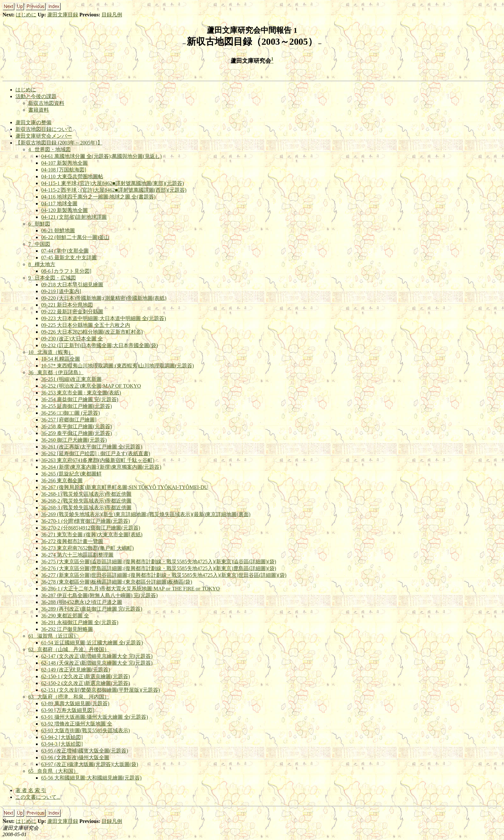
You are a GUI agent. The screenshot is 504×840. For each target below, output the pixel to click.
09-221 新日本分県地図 (67, 305)
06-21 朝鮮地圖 (58, 231)
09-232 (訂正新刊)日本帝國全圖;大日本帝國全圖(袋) (99, 345)
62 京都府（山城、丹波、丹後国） (69, 649)
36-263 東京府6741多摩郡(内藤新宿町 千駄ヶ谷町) (98, 460)
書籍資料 (39, 110)
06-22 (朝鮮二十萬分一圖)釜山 (75, 237)
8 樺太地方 (42, 264)
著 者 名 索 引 (31, 790)
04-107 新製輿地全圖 (64, 163)
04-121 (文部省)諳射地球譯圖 (74, 217)
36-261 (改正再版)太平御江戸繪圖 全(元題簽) (92, 447)
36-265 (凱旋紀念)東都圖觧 (71, 474)
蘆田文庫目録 (63, 15)
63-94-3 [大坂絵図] (62, 744)
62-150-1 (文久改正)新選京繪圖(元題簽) (85, 676)
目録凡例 (112, 15)
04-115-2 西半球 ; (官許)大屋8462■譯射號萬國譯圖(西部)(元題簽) (114, 190)
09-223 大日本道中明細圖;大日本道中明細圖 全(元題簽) (104, 318)
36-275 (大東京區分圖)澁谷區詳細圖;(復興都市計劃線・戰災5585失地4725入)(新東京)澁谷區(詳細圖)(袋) (159, 562)
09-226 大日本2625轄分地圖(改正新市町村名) (92, 332)
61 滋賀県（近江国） (53, 636)
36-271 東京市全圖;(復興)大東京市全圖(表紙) (92, 535)
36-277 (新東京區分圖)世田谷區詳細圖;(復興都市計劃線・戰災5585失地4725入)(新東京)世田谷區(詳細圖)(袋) (164, 575)
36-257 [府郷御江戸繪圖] (69, 420)
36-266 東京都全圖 (62, 480)
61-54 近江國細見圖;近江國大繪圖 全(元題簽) (92, 643)
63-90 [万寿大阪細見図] (67, 710)
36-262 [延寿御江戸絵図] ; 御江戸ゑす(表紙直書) (96, 453)
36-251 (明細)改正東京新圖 (71, 379)
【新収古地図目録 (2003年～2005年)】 (59, 143)
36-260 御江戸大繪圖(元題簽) (74, 440)
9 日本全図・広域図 (52, 278)
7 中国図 (39, 244)
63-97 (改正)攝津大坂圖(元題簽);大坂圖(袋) (90, 764)
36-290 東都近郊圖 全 (65, 616)
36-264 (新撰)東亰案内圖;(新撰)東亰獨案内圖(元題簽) (101, 467)
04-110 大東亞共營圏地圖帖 (72, 176)
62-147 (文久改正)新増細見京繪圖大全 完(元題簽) (97, 656)
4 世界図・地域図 (50, 149)
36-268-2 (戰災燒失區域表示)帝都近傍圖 (86, 501)
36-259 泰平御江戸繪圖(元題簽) (76, 433)
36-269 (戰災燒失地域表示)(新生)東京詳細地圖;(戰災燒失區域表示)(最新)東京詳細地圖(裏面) (146, 514)
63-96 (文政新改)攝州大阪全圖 (75, 757)
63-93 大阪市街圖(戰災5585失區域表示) (85, 730)
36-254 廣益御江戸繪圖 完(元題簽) (80, 399)
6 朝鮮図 (39, 224)
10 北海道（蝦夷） (51, 352)
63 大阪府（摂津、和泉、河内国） (69, 697)
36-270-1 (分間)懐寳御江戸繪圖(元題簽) (85, 521)
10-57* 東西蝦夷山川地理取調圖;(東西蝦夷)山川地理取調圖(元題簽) (117, 366)
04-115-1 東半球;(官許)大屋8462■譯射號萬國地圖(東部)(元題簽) (113, 183)
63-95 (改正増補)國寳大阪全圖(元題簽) (85, 751)
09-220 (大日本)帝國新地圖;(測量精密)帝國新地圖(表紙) (104, 298)
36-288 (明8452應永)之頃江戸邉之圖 (82, 602)
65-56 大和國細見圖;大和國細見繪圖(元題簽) (91, 778)
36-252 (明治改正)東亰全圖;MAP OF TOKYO (91, 386)
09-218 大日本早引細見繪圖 (72, 285)
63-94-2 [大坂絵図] (62, 737)
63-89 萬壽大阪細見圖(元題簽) (75, 703)
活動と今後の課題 (36, 96)
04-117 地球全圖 (59, 203)
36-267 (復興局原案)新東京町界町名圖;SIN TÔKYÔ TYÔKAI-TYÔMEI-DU (125, 487)
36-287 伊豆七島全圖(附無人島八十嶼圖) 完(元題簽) (99, 595)
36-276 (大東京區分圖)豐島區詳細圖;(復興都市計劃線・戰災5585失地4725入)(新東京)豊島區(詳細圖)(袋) (159, 568)
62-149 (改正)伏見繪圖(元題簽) (76, 670)
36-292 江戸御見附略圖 (67, 629)
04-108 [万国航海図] (64, 170)
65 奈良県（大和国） (53, 771)
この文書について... (38, 797)
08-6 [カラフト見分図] (66, 271)
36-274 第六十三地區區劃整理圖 (77, 555)
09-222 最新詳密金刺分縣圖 (72, 312)
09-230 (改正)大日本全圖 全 (72, 339)
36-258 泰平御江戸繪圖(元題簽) (76, 426)
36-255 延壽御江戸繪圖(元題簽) (76, 406)
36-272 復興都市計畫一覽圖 (72, 541)
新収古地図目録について (44, 129)
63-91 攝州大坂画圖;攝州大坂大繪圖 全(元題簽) (94, 717)
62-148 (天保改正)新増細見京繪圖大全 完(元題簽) (97, 663)
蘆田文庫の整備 (33, 122)
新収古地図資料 (46, 103)
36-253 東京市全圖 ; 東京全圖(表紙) (81, 393)
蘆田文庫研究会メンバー (44, 136)
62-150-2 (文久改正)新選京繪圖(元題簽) (85, 683)
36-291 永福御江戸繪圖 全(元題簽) (80, 622)
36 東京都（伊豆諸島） (56, 372)
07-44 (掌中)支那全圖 (65, 251)
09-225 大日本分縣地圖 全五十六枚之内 (86, 325)
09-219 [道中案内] (61, 291)
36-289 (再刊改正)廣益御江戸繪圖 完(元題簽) (92, 609)
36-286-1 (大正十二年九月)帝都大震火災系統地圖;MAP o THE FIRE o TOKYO (130, 589)
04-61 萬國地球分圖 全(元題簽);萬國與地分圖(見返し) (101, 156)
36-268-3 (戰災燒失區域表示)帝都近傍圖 (86, 508)
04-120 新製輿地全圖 (64, 210)
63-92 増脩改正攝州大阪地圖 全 (77, 724)
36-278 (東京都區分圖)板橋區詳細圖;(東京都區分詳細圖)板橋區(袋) (117, 582)
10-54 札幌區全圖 (61, 359)
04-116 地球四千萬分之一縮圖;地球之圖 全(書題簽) (98, 197)
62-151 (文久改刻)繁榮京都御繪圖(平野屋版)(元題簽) (100, 690)
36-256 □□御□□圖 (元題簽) (71, 413)
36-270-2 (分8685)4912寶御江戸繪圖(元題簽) (91, 528)
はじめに (26, 15)
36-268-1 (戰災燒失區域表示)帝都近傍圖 (86, 494)
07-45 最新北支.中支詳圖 (69, 258)
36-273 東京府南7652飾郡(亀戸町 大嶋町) (87, 548)
